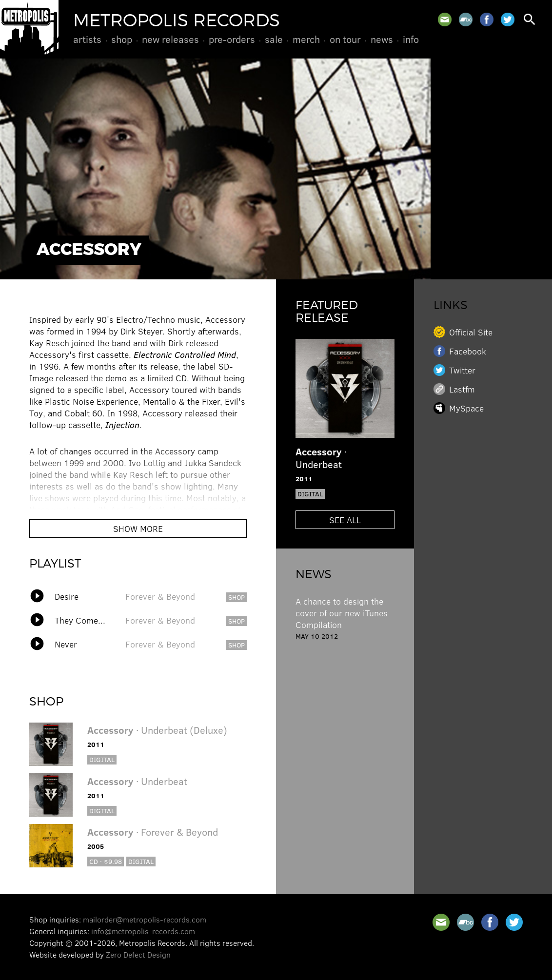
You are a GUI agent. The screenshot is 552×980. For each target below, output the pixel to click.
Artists (87, 39)
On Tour (345, 39)
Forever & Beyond (160, 596)
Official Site (471, 332)
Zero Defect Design (138, 954)
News (382, 39)
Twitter (462, 370)
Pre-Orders (232, 39)
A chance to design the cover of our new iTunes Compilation (342, 613)
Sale (274, 39)
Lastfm (462, 389)
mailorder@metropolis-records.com (145, 919)
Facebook (468, 351)
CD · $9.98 (106, 861)
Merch (306, 39)
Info (411, 39)
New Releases (170, 39)
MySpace (466, 408)
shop (237, 597)
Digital (102, 759)
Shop (122, 39)
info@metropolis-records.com (143, 931)
